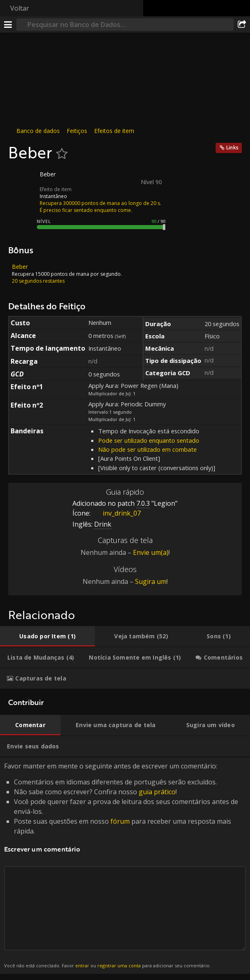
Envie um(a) (151, 552)
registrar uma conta (119, 965)
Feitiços (77, 131)
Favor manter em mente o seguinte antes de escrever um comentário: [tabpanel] (125, 866)
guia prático (157, 792)
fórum (120, 821)
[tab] (47, 636)
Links (232, 148)
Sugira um (151, 581)
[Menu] (8, 25)
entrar (82, 965)
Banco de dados (38, 131)
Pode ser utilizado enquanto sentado (149, 440)
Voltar (20, 8)
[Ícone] (22, 180)
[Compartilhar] (242, 25)
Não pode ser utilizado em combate (148, 449)
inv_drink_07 (116, 513)
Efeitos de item (114, 131)
